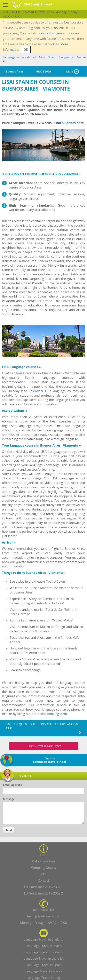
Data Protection (44, 861)
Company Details (43, 868)
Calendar (35, 391)
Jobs (43, 874)
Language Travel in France (43, 971)
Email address (12, 785)
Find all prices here (69, 123)
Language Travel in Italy (44, 978)
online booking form (52, 714)
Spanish (53, 57)
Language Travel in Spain (44, 965)
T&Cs (43, 855)
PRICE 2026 (44, 71)
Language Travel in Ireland (43, 952)
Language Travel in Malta (43, 946)
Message (9, 799)
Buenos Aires (15, 71)
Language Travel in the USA (44, 958)
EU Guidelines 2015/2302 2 (43, 893)
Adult (42, 57)
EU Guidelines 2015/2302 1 (43, 887)
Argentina (67, 57)
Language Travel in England (43, 939)
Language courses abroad (19, 57)
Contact (43, 881)
